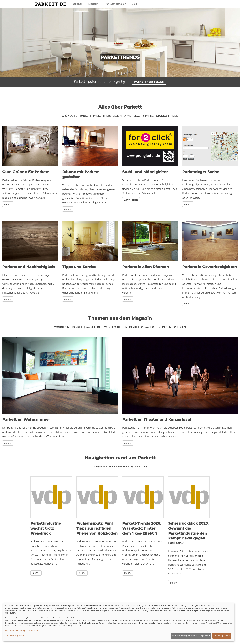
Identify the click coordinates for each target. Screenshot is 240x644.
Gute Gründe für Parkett (25, 172)
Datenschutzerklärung (15, 631)
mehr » (8, 204)
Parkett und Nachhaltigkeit (28, 267)
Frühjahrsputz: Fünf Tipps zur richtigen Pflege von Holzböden (97, 528)
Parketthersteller (116, 4)
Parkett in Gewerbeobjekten (210, 267)
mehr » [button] (36, 573)
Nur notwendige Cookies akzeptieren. (191, 636)
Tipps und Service (79, 267)
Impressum (33, 631)
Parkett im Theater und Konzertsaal (157, 419)
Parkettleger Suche (201, 172)
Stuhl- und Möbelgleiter (145, 172)
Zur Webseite (131, 200)
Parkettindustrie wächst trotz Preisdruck (46, 528)
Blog (134, 4)
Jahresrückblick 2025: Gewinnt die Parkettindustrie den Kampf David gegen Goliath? (188, 533)
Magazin (94, 4)
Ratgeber (77, 4)
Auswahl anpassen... (16, 636)
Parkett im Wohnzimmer (26, 419)
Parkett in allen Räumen (146, 267)
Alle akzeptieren (221, 636)
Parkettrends (120, 57)
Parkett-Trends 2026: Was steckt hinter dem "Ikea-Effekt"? (142, 528)
